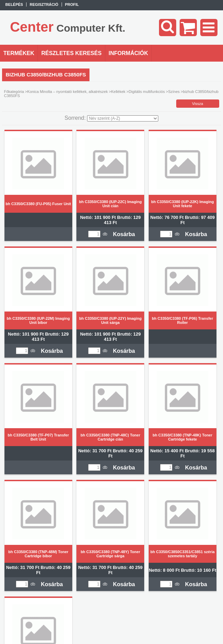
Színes (174, 92)
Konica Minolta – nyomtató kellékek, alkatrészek (67, 92)
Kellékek (118, 92)
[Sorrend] (123, 118)
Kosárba (124, 234)
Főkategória (14, 92)
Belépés (14, 4)
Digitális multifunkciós (147, 92)
